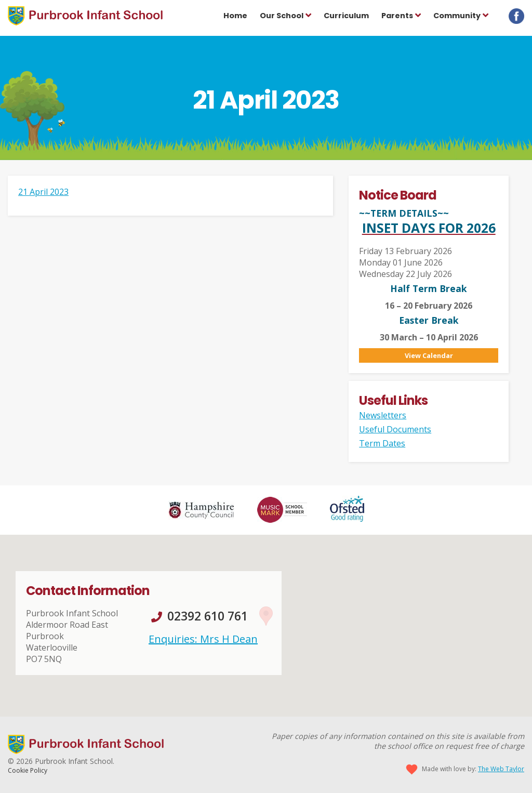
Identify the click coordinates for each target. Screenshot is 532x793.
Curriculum (346, 16)
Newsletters (383, 415)
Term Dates (382, 443)
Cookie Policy (28, 770)
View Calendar (429, 355)
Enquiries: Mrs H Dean (203, 639)
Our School (282, 16)
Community (457, 16)
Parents (397, 16)
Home (235, 16)
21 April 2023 (43, 192)
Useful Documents (395, 429)
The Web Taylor (501, 769)
